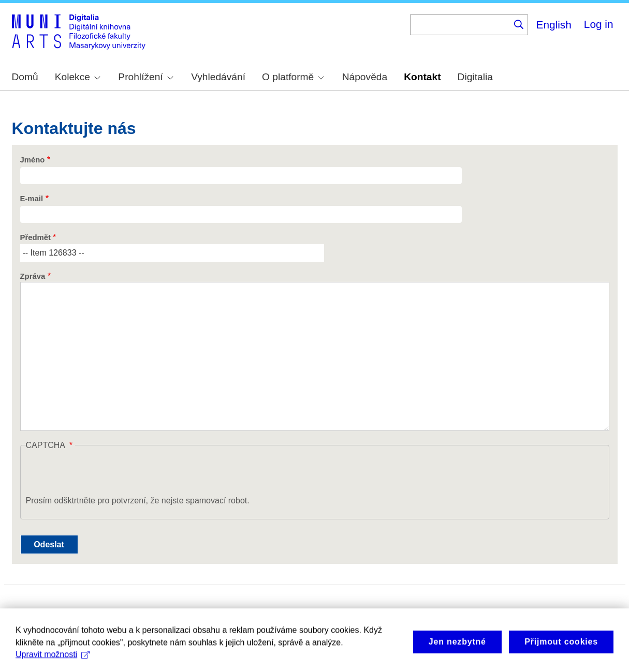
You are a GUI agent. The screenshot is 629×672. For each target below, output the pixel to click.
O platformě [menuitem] (293, 77)
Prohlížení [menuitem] (145, 77)
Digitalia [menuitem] (475, 77)
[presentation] (105, 474)
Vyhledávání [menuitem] (218, 77)
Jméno (33, 160)
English (554, 25)
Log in (599, 24)
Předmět (35, 237)
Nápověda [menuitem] (365, 77)
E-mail (32, 199)
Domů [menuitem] (25, 77)
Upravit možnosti (53, 659)
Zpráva (33, 276)
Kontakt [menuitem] (422, 77)
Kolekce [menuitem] (78, 77)
